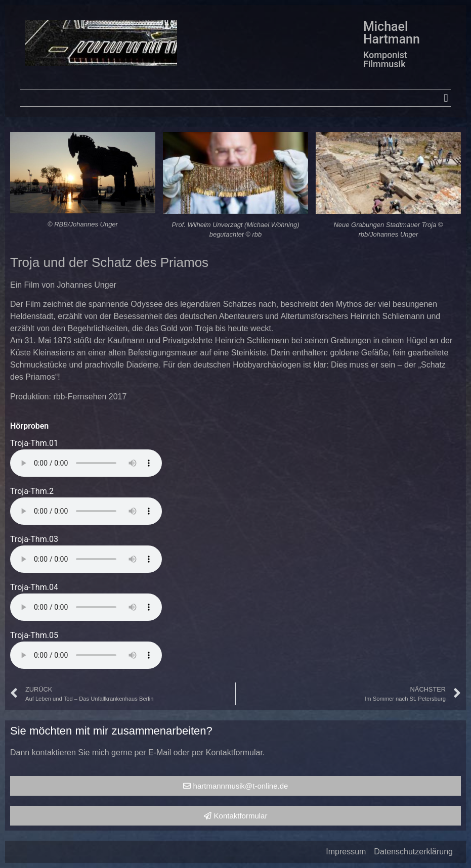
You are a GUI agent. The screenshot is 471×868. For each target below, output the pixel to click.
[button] (446, 98)
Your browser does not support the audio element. (86, 463)
